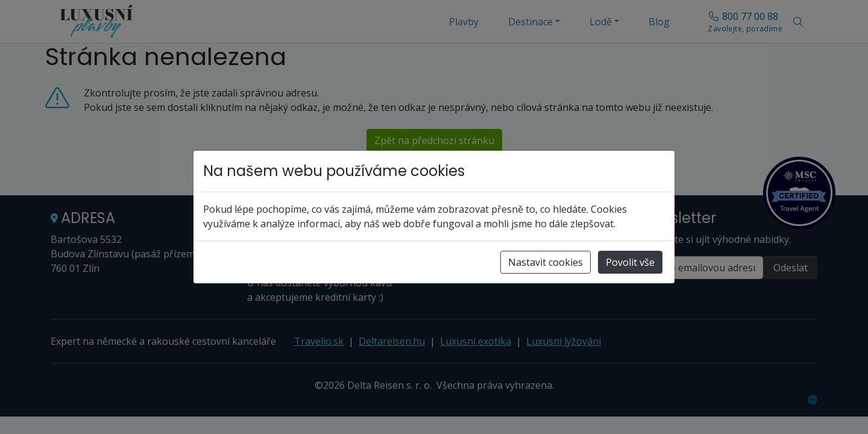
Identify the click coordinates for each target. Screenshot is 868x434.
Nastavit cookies (546, 262)
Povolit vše (630, 262)
